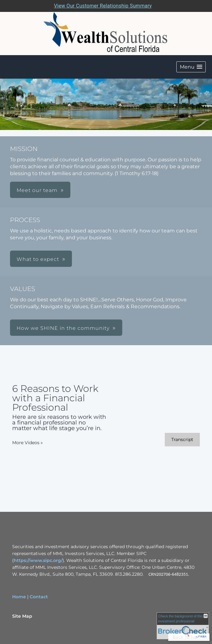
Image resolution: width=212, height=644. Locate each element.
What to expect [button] (38, 259)
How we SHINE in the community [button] (63, 328)
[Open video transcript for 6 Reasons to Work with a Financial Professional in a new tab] (182, 440)
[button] (191, 67)
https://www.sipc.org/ (38, 560)
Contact (39, 597)
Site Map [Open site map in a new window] (22, 616)
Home (19, 597)
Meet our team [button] (37, 190)
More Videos (28, 443)
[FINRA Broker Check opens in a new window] (183, 626)
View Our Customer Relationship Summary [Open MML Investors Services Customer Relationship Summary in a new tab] (103, 6)
